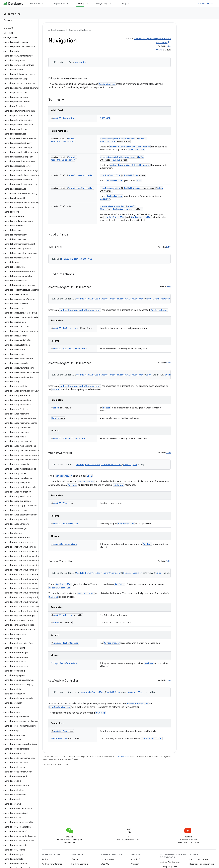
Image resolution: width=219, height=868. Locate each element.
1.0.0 (168, 46)
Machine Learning (80, 864)
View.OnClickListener (63, 141)
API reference (12, 14)
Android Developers (57, 30)
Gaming (75, 859)
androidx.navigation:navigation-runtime (153, 39)
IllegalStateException (64, 544)
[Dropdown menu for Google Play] (111, 3)
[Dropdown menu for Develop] (88, 3)
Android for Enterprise (52, 864)
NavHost (72, 485)
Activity (138, 188)
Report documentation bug (202, 864)
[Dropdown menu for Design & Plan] (69, 3)
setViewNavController (112, 206)
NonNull (57, 118)
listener (118, 485)
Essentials (35, 3)
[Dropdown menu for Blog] (130, 3)
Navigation (81, 62)
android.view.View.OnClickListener (130, 147)
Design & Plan (58, 3)
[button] (19, 42)
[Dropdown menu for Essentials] (44, 3)
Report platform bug (199, 859)
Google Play (102, 3)
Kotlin (159, 50)
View (136, 175)
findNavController (111, 175)
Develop (72, 30)
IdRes (141, 157)
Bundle (116, 160)
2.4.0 (168, 247)
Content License (122, 756)
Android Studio (206, 3)
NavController (107, 84)
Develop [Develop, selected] (80, 3)
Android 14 (136, 864)
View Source (162, 43)
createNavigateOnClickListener (118, 139)
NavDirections (107, 141)
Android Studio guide (170, 862)
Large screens (107, 859)
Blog (124, 3)
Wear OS (105, 864)
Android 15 (135, 859)
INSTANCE (105, 118)
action (56, 389)
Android (46, 859)
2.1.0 (169, 287)
